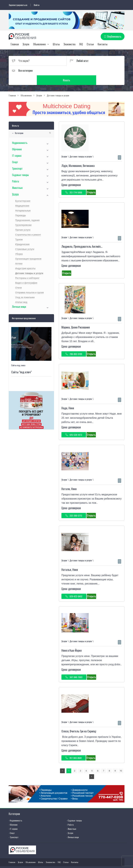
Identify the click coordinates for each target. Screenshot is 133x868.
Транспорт (17, 159)
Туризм (19, 230)
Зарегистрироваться (18, 5)
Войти (37, 5)
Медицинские (22, 196)
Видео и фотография (26, 273)
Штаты (56, 44)
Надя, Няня (68, 399)
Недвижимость (20, 133)
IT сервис (17, 146)
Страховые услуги (25, 240)
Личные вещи (19, 297)
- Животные (71, 819)
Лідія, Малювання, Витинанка (78, 156)
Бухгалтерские (23, 191)
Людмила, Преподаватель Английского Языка (87, 237)
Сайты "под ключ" (21, 362)
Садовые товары (20, 165)
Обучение (17, 140)
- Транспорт (14, 828)
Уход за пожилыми (25, 288)
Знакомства (69, 44)
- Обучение (13, 815)
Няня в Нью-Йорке (72, 641)
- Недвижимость (15, 811)
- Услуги (70, 823)
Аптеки (19, 254)
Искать (96, 71)
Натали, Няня (69, 479)
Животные (17, 178)
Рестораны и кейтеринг (27, 269)
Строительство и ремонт (28, 225)
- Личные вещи (73, 828)
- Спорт (12, 823)
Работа (16, 172)
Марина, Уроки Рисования (76, 318)
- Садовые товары (74, 811)
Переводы (21, 206)
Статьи (90, 44)
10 (121, 761)
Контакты (103, 44)
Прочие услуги (23, 220)
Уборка (19, 244)
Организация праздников (28, 249)
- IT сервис (13, 819)
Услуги (26, 44)
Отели (18, 278)
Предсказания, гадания (27, 211)
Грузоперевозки (23, 216)
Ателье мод (21, 293)
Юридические (23, 235)
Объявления (39, 44)
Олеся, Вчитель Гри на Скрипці (79, 722)
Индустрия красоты (25, 259)
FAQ (81, 44)
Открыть (91, 183)
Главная (15, 44)
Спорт (15, 153)
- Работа (70, 815)
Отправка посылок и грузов (30, 283)
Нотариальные (23, 201)
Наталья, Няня (70, 560)
